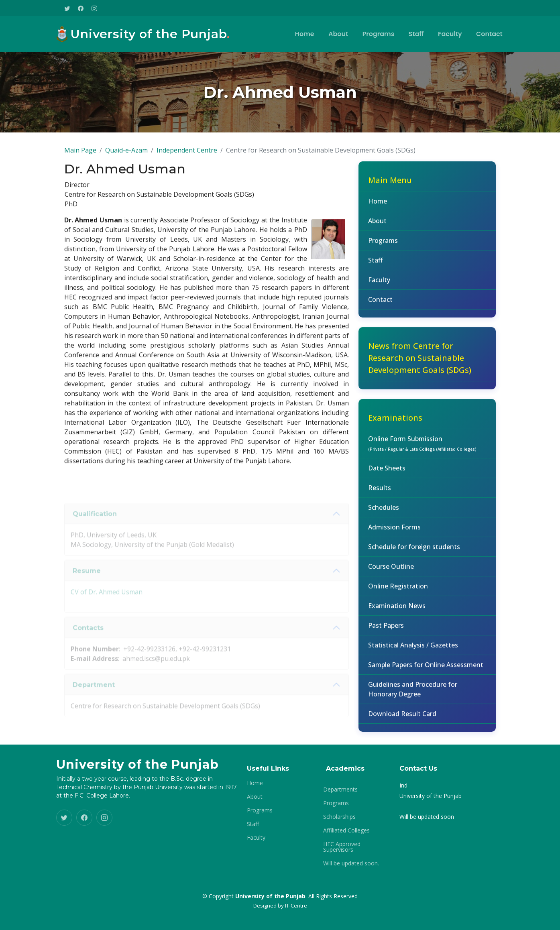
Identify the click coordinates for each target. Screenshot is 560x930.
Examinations (395, 423)
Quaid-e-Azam (126, 155)
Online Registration (398, 591)
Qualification (95, 529)
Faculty (451, 34)
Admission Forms (394, 532)
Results (380, 493)
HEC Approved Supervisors (342, 847)
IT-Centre (296, 906)
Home (307, 34)
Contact (490, 34)
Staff (417, 34)
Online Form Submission (422, 448)
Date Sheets (387, 473)
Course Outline (391, 572)
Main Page (80, 155)
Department (94, 700)
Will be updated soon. (351, 863)
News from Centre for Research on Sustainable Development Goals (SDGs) (420, 363)
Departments (340, 790)
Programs (380, 34)
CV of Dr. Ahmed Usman (107, 608)
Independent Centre (187, 155)
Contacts (88, 643)
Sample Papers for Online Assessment (426, 670)
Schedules (384, 513)
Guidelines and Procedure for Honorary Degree (413, 694)
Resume (87, 586)
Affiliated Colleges (346, 830)
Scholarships (339, 817)
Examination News (397, 611)
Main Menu (390, 185)
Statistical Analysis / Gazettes (413, 650)
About (340, 34)
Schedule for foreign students (414, 552)
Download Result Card (402, 719)
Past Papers (386, 631)
